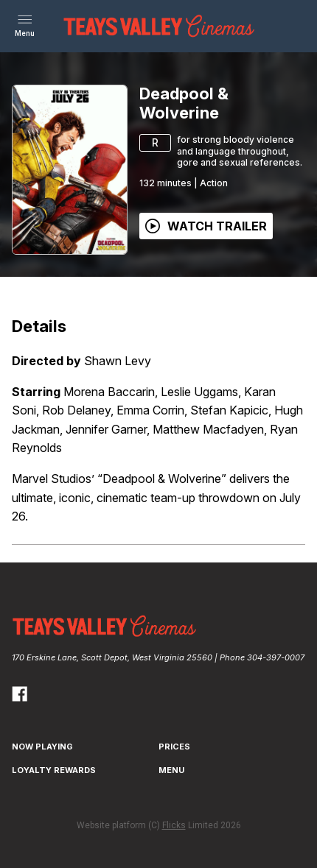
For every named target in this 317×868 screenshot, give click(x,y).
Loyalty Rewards (54, 770)
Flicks (174, 825)
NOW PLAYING (42, 747)
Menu (171, 770)
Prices (174, 747)
